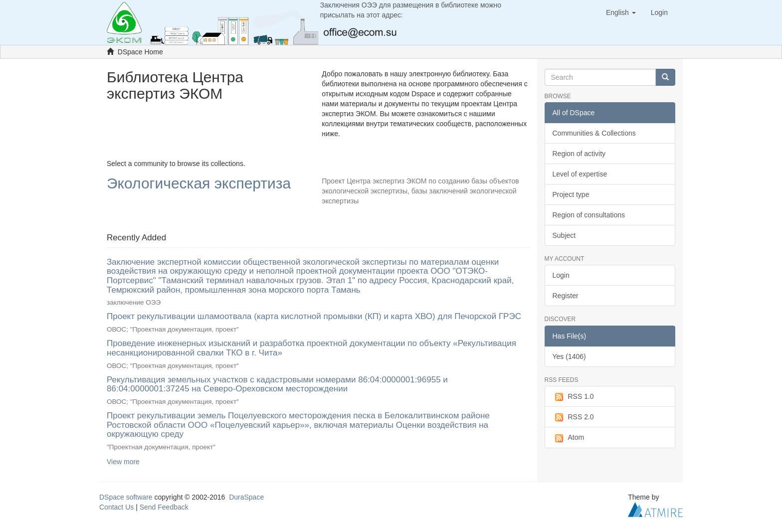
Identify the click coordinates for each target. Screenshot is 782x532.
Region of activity (579, 154)
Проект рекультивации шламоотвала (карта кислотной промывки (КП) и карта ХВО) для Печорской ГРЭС (314, 316)
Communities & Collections (594, 133)
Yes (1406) (569, 356)
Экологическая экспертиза (199, 184)
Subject (564, 235)
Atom (569, 438)
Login (561, 275)
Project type (571, 194)
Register (566, 296)
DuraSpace (246, 497)
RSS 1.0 (573, 397)
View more (123, 462)
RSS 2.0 (573, 417)
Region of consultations (589, 215)
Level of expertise (580, 174)
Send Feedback (164, 507)
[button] (621, 12)
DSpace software (126, 497)
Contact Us (116, 507)
